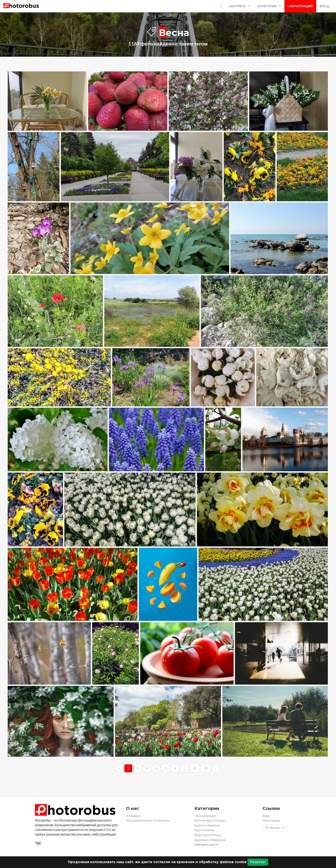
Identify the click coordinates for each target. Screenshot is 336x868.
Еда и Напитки (205, 830)
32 (195, 768)
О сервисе (133, 816)
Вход (324, 6)
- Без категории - (206, 816)
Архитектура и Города (210, 821)
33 (206, 768)
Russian (275, 828)
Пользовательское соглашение (148, 821)
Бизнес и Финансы (207, 825)
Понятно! (258, 862)
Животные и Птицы (208, 835)
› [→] (216, 768)
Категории (269, 6)
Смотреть (240, 6)
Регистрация (300, 6)
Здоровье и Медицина (210, 840)
